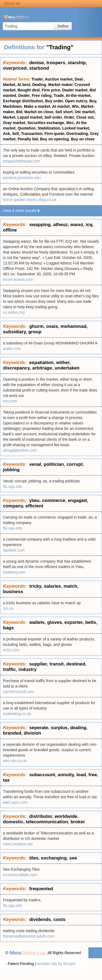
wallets (37, 622)
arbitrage (42, 368)
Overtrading (77, 134)
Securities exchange (46, 123)
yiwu (34, 500)
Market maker (60, 85)
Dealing (39, 85)
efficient (34, 506)
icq (89, 225)
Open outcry (76, 101)
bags (8, 628)
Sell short (64, 112)
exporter (74, 622)
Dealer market (75, 90)
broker (78, 822)
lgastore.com (14, 550)
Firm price (51, 90)
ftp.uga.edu (13, 486)
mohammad (74, 326)
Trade (59, 95)
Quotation (27, 128)
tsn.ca (8, 608)
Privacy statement (56, 975)
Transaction (32, 134)
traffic (9, 669)
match (70, 586)
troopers (56, 63)
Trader (37, 79)
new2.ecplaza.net (18, 844)
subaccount (42, 775)
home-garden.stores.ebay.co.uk (30, 200)
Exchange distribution (23, 101)
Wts (75, 106)
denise (36, 63)
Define (63, 26)
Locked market (76, 128)
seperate (39, 728)
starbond (39, 68)
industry (28, 669)
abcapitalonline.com (20, 450)
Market (9, 85)
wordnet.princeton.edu (22, 178)
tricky (35, 586)
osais (52, 326)
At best (24, 85)
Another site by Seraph (56, 964)
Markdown (12, 106)
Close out (85, 117)
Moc (70, 123)
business (13, 592)
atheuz (60, 225)
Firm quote (54, 134)
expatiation (41, 363)
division (33, 733)
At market (61, 106)
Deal (79, 79)
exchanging (54, 858)
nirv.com (10, 401)
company (13, 506)
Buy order (54, 101)
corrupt (75, 464)
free (93, 775)
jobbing (11, 470)
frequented (41, 889)
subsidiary (14, 332)
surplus (59, 728)
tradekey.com (14, 572)
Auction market (59, 79)
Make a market (37, 106)
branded (12, 733)
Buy (93, 101)
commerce (54, 500)
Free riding (42, 95)
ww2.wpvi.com (15, 802)
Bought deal (29, 90)
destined (76, 664)
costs (59, 919)
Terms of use (86, 975)
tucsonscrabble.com (20, 875)
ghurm (36, 326)
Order (69, 117)
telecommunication (47, 822)
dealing (78, 728)
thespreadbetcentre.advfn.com (29, 936)
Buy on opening (54, 139)
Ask (7, 134)
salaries (52, 586)
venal (35, 464)
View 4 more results (22, 211)
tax (6, 780)
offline (10, 230)
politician (54, 464)
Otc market (85, 112)
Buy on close (83, 139)
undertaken (67, 368)
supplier (38, 664)
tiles (34, 858)
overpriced (15, 68)
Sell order (53, 117)
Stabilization (49, 128)
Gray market (14, 123)
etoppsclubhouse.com (21, 161)
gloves (55, 622)
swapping (40, 225)
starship (77, 63)
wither (63, 363)
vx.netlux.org (14, 312)
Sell (15, 134)
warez (77, 225)
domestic (13, 822)
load (81, 775)
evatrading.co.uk (17, 714)
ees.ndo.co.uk (15, 761)
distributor (41, 816)
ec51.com (11, 650)
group (35, 332)
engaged (77, 500)
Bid (19, 112)
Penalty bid (28, 139)
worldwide (66, 816)
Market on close (39, 112)
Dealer (24, 95)
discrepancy (16, 368)
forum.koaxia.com (18, 279)
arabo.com (12, 349)
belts (91, 622)
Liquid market (30, 117)
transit (57, 664)
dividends (40, 919)
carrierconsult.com (18, 692)
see (73, 858)
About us (12, 3)
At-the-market (78, 95)
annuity (66, 775)
